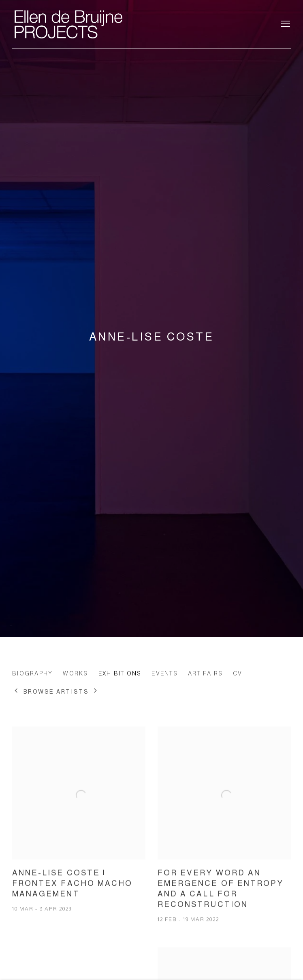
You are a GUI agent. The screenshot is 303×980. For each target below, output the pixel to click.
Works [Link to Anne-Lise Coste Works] (75, 673)
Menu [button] (285, 24)
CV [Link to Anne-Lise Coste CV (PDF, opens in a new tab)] (238, 673)
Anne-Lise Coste (151, 337)
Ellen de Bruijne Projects (93, 24)
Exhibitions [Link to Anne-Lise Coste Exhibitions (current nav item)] (120, 673)
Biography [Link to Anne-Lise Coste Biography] (32, 673)
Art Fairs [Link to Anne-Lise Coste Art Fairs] (205, 673)
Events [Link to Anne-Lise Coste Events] (165, 673)
